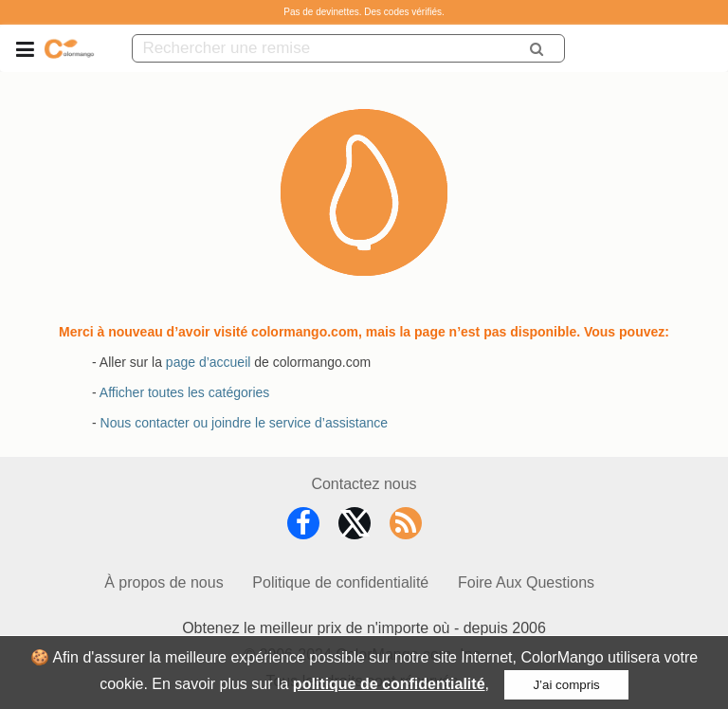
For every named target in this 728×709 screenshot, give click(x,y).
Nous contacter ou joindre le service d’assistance (245, 423)
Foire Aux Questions (526, 582)
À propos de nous (164, 582)
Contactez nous (364, 484)
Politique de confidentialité (340, 582)
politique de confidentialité (389, 684)
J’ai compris (566, 685)
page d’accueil (209, 362)
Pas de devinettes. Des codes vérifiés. (364, 12)
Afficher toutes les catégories (185, 392)
